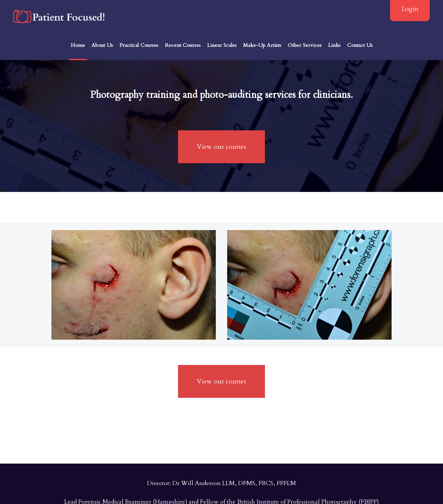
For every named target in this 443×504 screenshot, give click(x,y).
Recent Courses (183, 45)
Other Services (305, 45)
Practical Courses (139, 45)
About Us (102, 45)
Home (78, 45)
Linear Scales (222, 45)
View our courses (221, 147)
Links (334, 45)
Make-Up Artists (262, 45)
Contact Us (360, 45)
